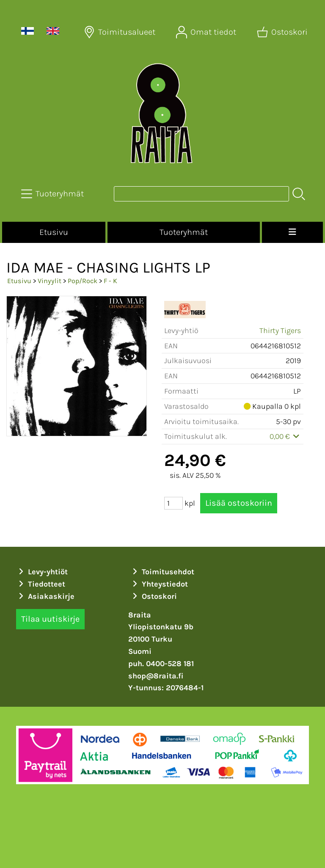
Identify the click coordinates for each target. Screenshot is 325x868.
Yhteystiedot (159, 584)
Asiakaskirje (45, 596)
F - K (110, 281)
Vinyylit (50, 281)
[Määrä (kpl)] (174, 503)
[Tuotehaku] (201, 194)
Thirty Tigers (280, 331)
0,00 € (285, 436)
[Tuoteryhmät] (53, 194)
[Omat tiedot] (207, 32)
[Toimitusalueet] (120, 32)
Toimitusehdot (162, 572)
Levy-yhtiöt (42, 572)
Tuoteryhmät (184, 232)
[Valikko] (292, 232)
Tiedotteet (41, 584)
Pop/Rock (83, 281)
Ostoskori (153, 596)
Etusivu (54, 232)
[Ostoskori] (283, 32)
